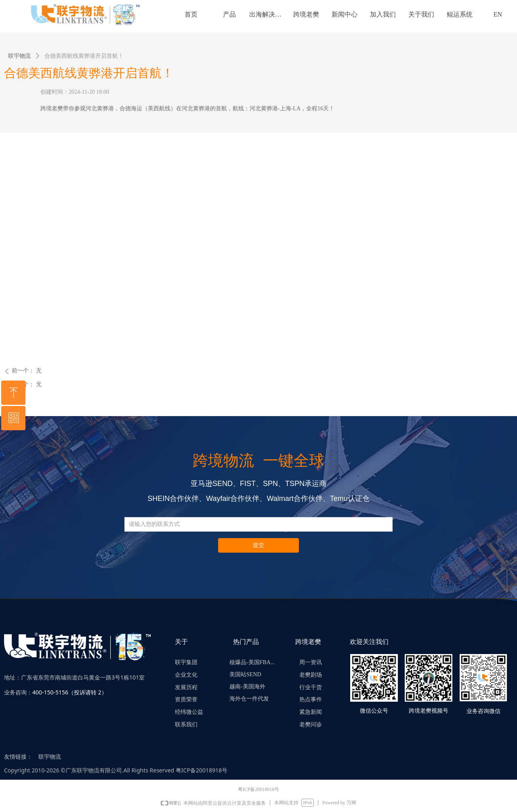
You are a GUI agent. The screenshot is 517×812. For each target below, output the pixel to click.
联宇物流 (19, 56)
